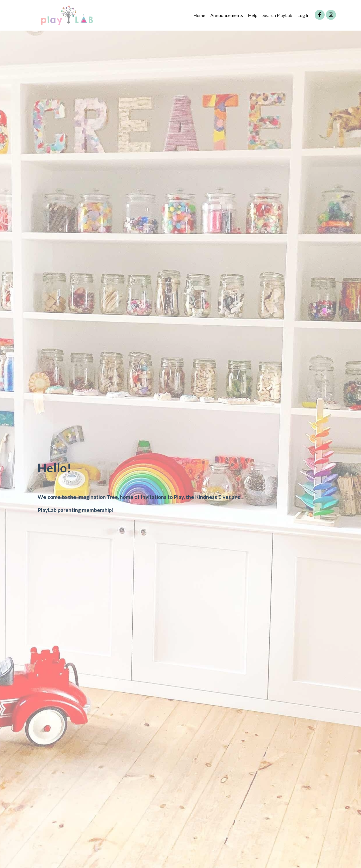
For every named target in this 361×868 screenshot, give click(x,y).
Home (199, 15)
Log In (303, 15)
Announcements (227, 15)
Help (253, 15)
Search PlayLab (277, 15)
